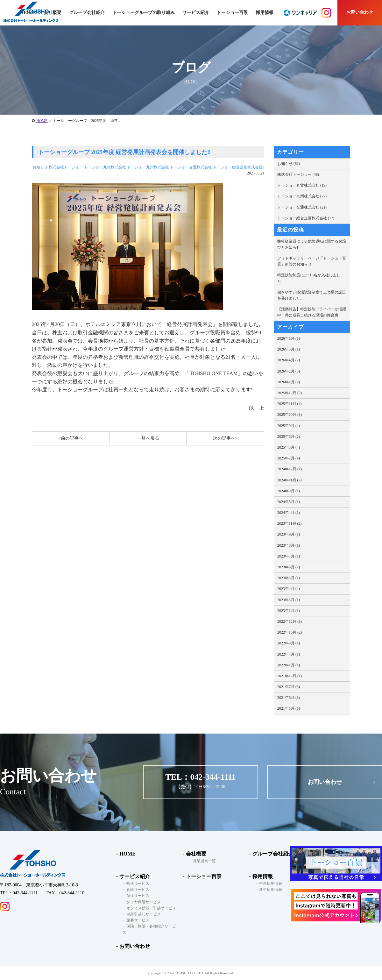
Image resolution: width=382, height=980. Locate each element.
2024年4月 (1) (289, 513)
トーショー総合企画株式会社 (238, 167)
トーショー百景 (232, 13)
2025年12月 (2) (290, 393)
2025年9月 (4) (289, 426)
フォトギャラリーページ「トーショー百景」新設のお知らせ (312, 261)
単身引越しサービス (144, 914)
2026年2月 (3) (289, 371)
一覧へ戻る (148, 438)
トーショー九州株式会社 (148, 167)
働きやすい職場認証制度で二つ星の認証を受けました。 (312, 295)
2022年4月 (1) (289, 654)
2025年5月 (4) (289, 447)
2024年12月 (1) (290, 469)
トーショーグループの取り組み (144, 13)
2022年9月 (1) (289, 643)
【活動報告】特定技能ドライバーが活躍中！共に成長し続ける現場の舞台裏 (312, 312)
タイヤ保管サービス (144, 902)
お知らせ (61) (289, 164)
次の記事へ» (225, 438)
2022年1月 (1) (289, 665)
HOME (42, 121)
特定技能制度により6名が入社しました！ (309, 278)
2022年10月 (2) (290, 632)
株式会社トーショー (66, 167)
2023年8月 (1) (289, 545)
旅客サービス (138, 920)
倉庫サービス (138, 890)
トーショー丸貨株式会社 (105, 167)
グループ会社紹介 (87, 13)
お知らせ (40, 167)
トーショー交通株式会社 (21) (302, 207)
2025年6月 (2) (289, 437)
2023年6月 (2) (289, 567)
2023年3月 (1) (289, 600)
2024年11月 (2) (290, 480)
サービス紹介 (135, 876)
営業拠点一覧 (204, 861)
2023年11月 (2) (290, 523)
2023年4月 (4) (289, 589)
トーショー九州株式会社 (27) (302, 196)
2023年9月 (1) (289, 534)
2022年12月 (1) (290, 621)
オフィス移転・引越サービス (151, 908)
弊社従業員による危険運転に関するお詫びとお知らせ (312, 244)
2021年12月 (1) (290, 676)
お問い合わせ (360, 12)
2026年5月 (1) (289, 349)
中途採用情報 (271, 884)
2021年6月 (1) (289, 698)
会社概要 (196, 854)
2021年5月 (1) (289, 708)
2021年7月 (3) (289, 687)
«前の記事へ (71, 438)
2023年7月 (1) (289, 556)
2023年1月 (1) (289, 611)
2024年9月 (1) (289, 491)
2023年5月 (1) (289, 578)
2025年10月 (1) (290, 415)
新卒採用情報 (271, 890)
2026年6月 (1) (289, 338)
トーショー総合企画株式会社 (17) (306, 218)
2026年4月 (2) (289, 360)
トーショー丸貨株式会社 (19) (302, 185)
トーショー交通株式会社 (191, 167)
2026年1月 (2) (289, 382)
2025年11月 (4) (290, 404)
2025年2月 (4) (289, 458)
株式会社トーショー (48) (298, 174)
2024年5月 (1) (289, 502)
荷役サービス (138, 896)
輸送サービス (138, 884)
